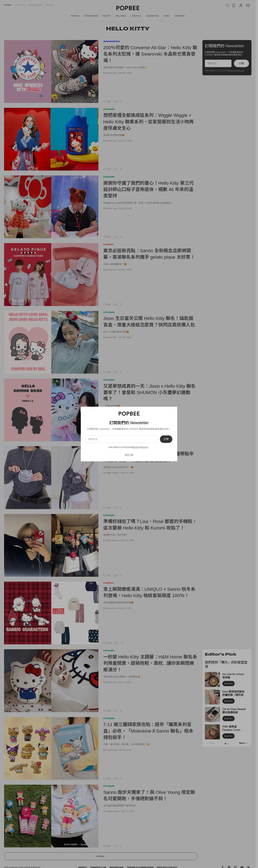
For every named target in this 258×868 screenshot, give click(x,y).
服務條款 (135, 447)
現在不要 (129, 455)
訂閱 (166, 439)
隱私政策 (144, 447)
